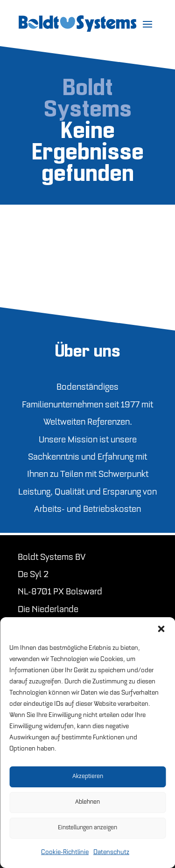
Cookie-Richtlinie (65, 852)
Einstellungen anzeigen (87, 828)
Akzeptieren (88, 776)
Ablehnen (87, 802)
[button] (161, 629)
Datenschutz (111, 852)
